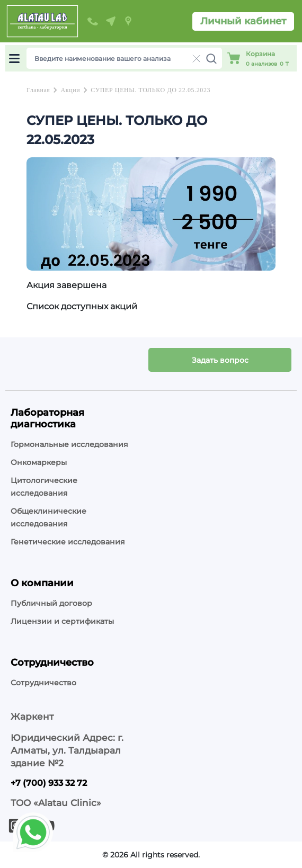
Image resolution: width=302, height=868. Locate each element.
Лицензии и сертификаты (62, 621)
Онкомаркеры (39, 462)
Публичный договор (51, 603)
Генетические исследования (68, 542)
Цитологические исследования (44, 487)
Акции (70, 90)
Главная (38, 90)
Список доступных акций (82, 306)
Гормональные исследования (69, 444)
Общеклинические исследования (48, 517)
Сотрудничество (43, 683)
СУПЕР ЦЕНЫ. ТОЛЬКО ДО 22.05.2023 (150, 90)
